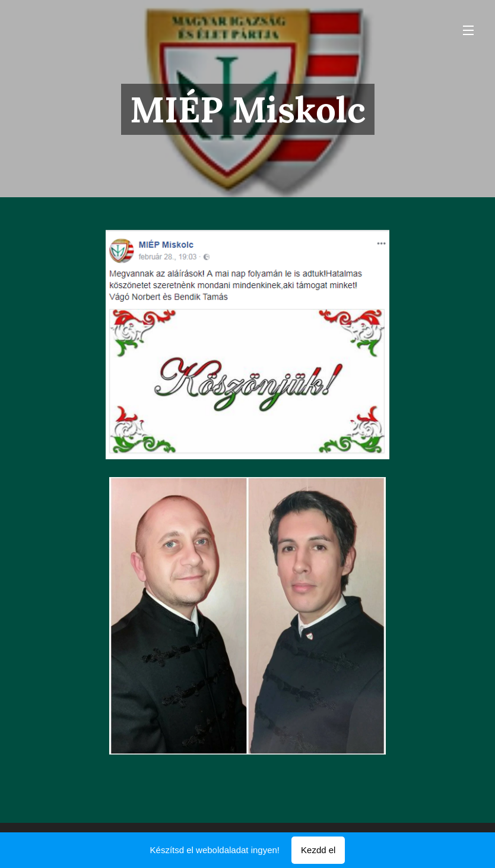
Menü (468, 30)
